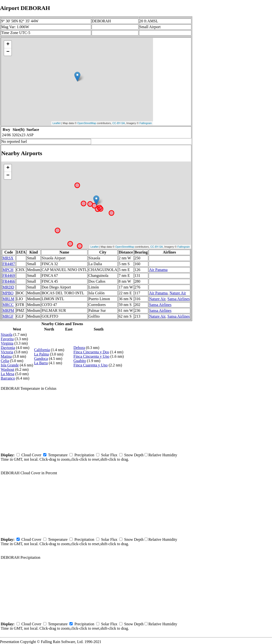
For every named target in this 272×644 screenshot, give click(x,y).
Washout (8, 369)
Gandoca (41, 359)
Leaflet (56, 123)
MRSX (8, 258)
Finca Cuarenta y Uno (91, 365)
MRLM (8, 299)
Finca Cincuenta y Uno (92, 356)
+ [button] (8, 44)
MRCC (8, 305)
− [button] (8, 52)
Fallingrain (146, 123)
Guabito (80, 361)
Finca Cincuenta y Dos (91, 352)
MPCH (8, 270)
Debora (79, 348)
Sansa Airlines (178, 299)
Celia (5, 361)
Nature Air (178, 293)
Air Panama (158, 270)
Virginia (7, 343)
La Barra (41, 363)
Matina (6, 356)
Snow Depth (134, 455)
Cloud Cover (31, 455)
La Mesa (8, 374)
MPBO (8, 293)
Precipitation (84, 455)
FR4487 (9, 264)
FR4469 (9, 275)
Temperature (58, 455)
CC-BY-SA (119, 123)
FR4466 (9, 281)
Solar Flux (109, 455)
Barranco (8, 378)
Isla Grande (10, 365)
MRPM (8, 310)
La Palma (41, 354)
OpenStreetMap (87, 123)
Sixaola (7, 335)
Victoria (7, 352)
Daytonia (8, 348)
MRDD (8, 287)
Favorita (7, 339)
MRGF (8, 316)
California (42, 350)
